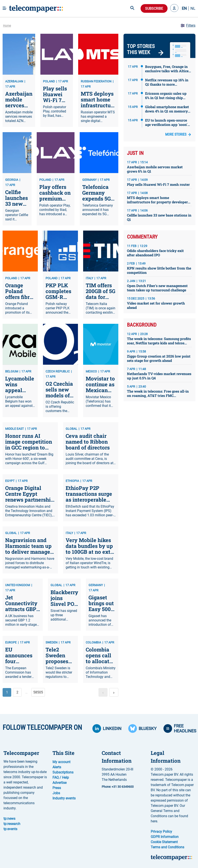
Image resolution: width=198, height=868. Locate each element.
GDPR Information (165, 837)
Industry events (64, 798)
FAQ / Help (61, 777)
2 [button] (17, 692)
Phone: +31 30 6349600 (118, 787)
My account (61, 762)
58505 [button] (38, 692)
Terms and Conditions (167, 847)
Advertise (59, 783)
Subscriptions (63, 772)
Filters (188, 26)
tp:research (12, 824)
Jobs (56, 793)
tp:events (10, 829)
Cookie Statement (164, 842)
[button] (174, 8)
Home (7, 26)
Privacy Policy (161, 832)
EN (184, 8)
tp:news (9, 819)
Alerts (57, 767)
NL (193, 8)
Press (57, 788)
